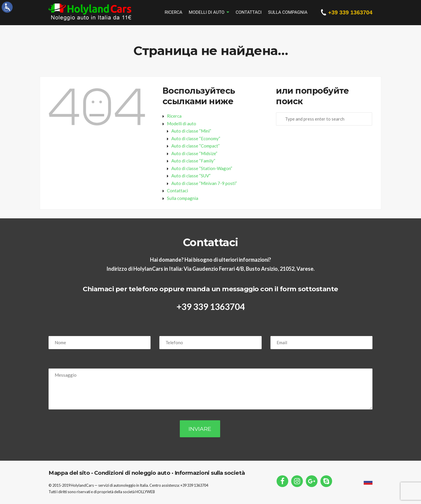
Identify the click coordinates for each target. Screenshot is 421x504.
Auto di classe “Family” (193, 161)
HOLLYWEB (145, 492)
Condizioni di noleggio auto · (133, 473)
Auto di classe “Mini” (191, 131)
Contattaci (249, 12)
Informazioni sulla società (209, 473)
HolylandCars (82, 485)
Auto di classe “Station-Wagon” (202, 168)
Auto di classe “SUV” (191, 176)
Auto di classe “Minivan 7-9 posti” (204, 183)
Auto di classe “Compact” (195, 146)
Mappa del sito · (71, 473)
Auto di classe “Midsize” (194, 153)
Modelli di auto (207, 12)
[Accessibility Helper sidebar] (7, 7)
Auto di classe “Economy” (196, 138)
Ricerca (173, 12)
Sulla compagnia (288, 12)
